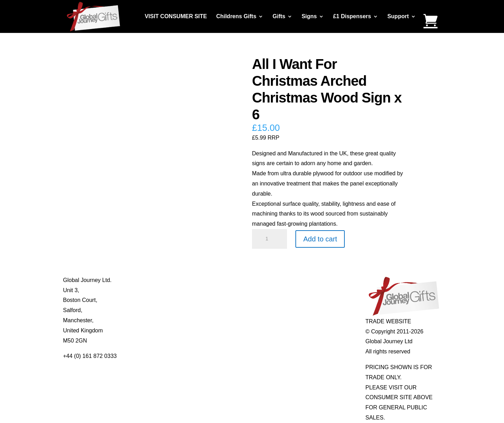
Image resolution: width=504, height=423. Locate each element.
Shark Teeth (305, 310)
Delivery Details (158, 330)
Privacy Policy (156, 320)
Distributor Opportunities (169, 341)
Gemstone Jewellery (315, 290)
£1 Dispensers (352, 17)
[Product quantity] (269, 239)
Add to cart (320, 239)
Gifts (279, 17)
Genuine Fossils (310, 320)
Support (398, 17)
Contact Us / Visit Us (164, 300)
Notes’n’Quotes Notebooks (247, 300)
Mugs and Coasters (239, 280)
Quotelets (226, 310)
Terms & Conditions (163, 310)
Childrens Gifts (236, 17)
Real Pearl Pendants (240, 320)
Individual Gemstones (317, 280)
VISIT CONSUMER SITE (176, 17)
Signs (309, 17)
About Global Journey (166, 280)
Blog (144, 290)
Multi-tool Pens (233, 290)
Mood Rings (305, 300)
